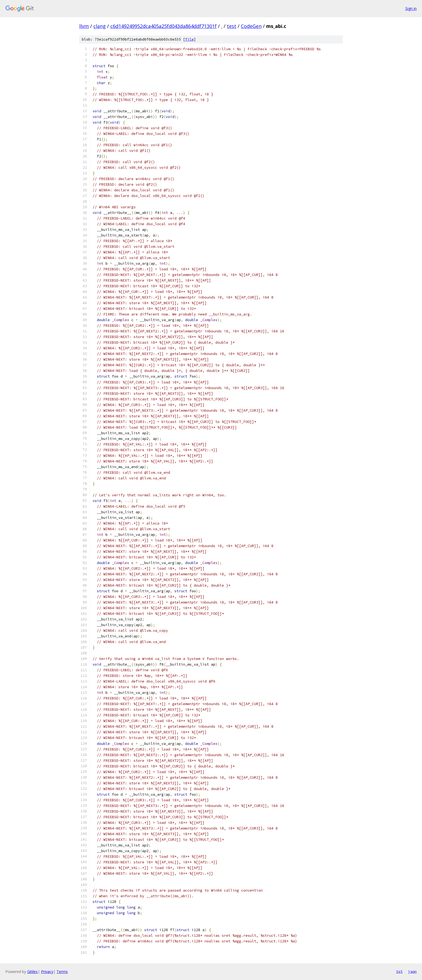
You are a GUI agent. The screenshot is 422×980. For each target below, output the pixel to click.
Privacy (47, 972)
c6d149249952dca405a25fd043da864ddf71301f (163, 26)
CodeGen (251, 26)
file (189, 39)
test (232, 26)
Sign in (411, 8)
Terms (62, 972)
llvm (84, 26)
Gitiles (32, 972)
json (412, 971)
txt (399, 971)
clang (100, 26)
